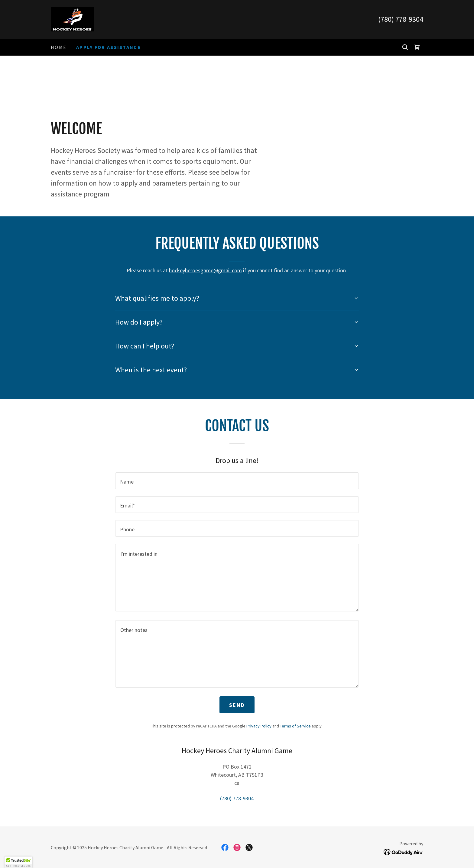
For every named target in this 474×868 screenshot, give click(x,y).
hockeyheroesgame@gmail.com (205, 270)
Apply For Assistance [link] (109, 47)
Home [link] (59, 47)
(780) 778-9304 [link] (401, 19)
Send (237, 705)
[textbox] (237, 481)
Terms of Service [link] (295, 726)
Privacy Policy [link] (259, 726)
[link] (72, 19)
